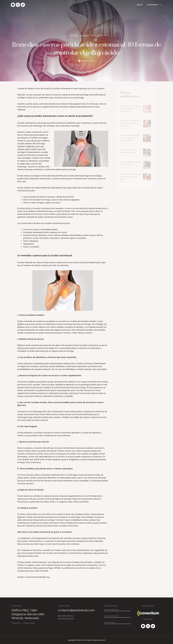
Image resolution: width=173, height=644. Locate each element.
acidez (74, 36)
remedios (98, 36)
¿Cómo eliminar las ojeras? (110, 622)
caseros (85, 36)
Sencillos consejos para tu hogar (111, 610)
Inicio (140, 5)
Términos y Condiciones (23, 623)
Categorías (154, 5)
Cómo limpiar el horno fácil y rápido (111, 616)
